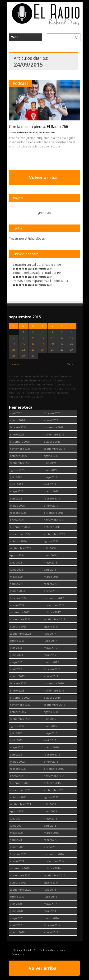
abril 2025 (16, 498)
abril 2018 (50, 570)
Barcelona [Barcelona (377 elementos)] (52, 376)
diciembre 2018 (54, 513)
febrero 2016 (52, 754)
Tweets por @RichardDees (27, 239)
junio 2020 (16, 911)
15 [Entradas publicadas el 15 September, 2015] (23, 344)
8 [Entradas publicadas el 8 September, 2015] (23, 338)
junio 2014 (50, 897)
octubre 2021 (18, 797)
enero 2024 (17, 605)
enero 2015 (51, 847)
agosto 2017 (51, 626)
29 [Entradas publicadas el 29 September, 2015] (23, 356)
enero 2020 (51, 420)
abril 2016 (50, 740)
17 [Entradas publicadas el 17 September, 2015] (43, 344)
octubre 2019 (52, 442)
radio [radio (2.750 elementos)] (73, 388)
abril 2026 (16, 413)
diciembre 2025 (20, 442)
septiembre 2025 (21, 463)
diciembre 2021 (20, 783)
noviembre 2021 (20, 790)
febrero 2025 (18, 513)
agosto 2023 (17, 641)
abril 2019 (50, 484)
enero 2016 (51, 762)
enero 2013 (51, 932)
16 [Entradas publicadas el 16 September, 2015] (33, 344)
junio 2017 (50, 641)
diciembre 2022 (20, 698)
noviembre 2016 (54, 690)
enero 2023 (17, 690)
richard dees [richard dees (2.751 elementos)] (33, 392)
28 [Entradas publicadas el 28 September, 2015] (14, 356)
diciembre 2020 (20, 868)
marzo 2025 (17, 506)
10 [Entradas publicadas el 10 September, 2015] (43, 338)
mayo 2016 (51, 733)
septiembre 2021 (21, 804)
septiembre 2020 (21, 890)
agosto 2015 (51, 797)
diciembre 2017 (54, 598)
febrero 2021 (18, 854)
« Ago (16, 364)
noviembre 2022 (20, 705)
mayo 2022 (17, 747)
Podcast (21, 83)
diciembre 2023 (20, 612)
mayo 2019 (51, 477)
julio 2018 (50, 548)
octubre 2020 (18, 882)
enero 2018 (51, 591)
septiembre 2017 (54, 619)
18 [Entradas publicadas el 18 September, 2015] (52, 344)
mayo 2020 (17, 918)
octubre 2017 (52, 612)
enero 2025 (17, 520)
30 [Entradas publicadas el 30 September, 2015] (33, 356)
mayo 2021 (17, 833)
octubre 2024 (18, 541)
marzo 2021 (17, 847)
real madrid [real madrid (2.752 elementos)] (16, 392)
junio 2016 (50, 726)
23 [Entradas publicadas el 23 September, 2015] (33, 350)
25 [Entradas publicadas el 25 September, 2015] (52, 350)
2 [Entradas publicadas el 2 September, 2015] (33, 332)
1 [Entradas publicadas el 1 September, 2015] (23, 332)
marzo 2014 (51, 918)
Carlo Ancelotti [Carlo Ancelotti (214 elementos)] (18, 380)
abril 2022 (16, 754)
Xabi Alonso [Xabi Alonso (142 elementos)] (26, 396)
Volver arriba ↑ (44, 177)
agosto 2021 (17, 811)
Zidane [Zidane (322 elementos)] (38, 396)
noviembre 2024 (20, 534)
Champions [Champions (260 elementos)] (35, 380)
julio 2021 (16, 818)
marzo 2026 (17, 420)
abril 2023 (16, 669)
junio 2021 (16, 826)
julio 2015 (50, 804)
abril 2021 (16, 840)
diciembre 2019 (54, 427)
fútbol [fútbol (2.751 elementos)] (58, 384)
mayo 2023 (17, 662)
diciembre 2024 (20, 527)
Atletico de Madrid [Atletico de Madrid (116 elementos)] (33, 376)
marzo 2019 (51, 491)
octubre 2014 (52, 868)
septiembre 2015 (54, 790)
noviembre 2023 (20, 619)
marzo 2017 (51, 662)
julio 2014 (50, 890)
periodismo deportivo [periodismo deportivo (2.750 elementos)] (55, 388)
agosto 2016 (51, 712)
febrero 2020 (52, 413)
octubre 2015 (52, 783)
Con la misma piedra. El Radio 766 (39, 127)
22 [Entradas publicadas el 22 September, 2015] (23, 350)
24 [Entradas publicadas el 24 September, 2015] (43, 350)
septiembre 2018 (54, 534)
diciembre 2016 (54, 683)
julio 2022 (16, 733)
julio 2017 (50, 634)
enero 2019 (51, 506)
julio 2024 (16, 562)
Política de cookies (52, 950)
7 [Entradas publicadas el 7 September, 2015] (14, 338)
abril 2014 (50, 911)
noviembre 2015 (54, 776)
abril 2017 (50, 655)
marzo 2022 (17, 762)
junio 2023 (16, 655)
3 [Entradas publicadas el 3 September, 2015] (43, 332)
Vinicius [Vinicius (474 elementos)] (14, 396)
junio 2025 (16, 484)
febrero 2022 (18, 769)
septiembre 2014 (54, 875)
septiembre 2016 (54, 705)
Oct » (70, 364)
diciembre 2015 (54, 769)
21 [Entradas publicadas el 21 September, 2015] (14, 350)
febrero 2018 (52, 584)
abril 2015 (50, 826)
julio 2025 (16, 477)
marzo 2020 (17, 932)
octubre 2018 (52, 527)
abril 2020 (16, 925)
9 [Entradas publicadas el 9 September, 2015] (33, 338)
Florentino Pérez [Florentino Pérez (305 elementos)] (42, 384)
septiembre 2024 (21, 548)
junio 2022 (16, 740)
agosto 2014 (51, 882)
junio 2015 (50, 811)
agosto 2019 (51, 456)
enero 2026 (17, 434)
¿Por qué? (44, 213)
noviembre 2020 (20, 875)
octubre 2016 (52, 698)
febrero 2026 (18, 427)
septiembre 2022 (21, 719)
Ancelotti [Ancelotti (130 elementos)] (15, 376)
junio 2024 (16, 570)
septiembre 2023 (21, 634)
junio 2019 (50, 470)
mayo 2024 (17, 577)
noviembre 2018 (54, 520)
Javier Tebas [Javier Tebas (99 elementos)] (22, 388)
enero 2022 (17, 776)
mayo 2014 (51, 904)
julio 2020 (16, 904)
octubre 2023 (18, 626)
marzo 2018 (51, 577)
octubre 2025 (18, 456)
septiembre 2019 (54, 449)
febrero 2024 (18, 598)
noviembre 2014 (54, 861)
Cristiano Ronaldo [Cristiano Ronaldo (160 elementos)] (54, 380)
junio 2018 (50, 555)
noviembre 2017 (54, 605)
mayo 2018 (51, 562)
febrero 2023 (18, 683)
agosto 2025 (17, 470)
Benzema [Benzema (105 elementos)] (65, 376)
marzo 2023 (17, 676)
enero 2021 (17, 861)
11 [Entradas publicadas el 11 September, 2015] (52, 338)
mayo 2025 (17, 491)
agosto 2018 (51, 541)
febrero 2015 (52, 840)
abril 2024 (16, 584)
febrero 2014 (52, 925)
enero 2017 (51, 676)
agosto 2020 (17, 897)
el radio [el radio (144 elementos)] (26, 384)
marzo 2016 (51, 747)
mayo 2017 (51, 648)
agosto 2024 (17, 555)
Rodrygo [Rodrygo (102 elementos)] (47, 392)
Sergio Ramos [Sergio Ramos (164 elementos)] (61, 392)
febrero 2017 (52, 669)
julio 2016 (50, 719)
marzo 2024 (17, 591)
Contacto (18, 954)
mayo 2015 (51, 818)
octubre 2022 (18, 712)
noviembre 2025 (20, 449)
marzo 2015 (51, 833)
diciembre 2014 (54, 854)
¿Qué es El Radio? (23, 950)
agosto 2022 (17, 726)
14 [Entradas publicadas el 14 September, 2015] (14, 344)
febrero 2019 (52, 498)
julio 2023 (16, 648)
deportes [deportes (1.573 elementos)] (15, 384)
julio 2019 (50, 463)
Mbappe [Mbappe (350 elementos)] (36, 388)
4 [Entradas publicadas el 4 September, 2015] (52, 332)
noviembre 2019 (54, 434)
